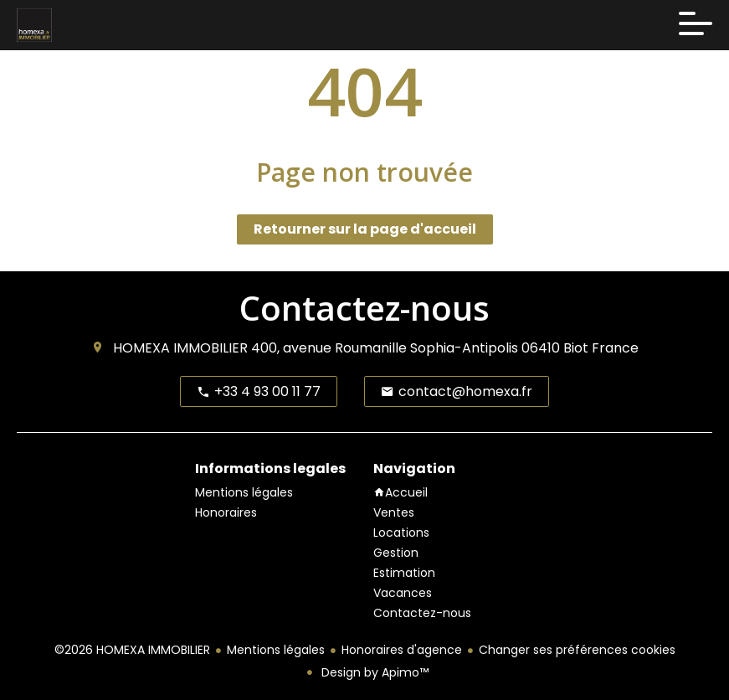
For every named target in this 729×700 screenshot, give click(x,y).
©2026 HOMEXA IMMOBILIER (132, 650)
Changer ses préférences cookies (577, 650)
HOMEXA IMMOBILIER (180, 348)
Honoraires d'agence (402, 650)
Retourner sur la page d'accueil (365, 229)
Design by (373, 672)
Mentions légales (276, 650)
